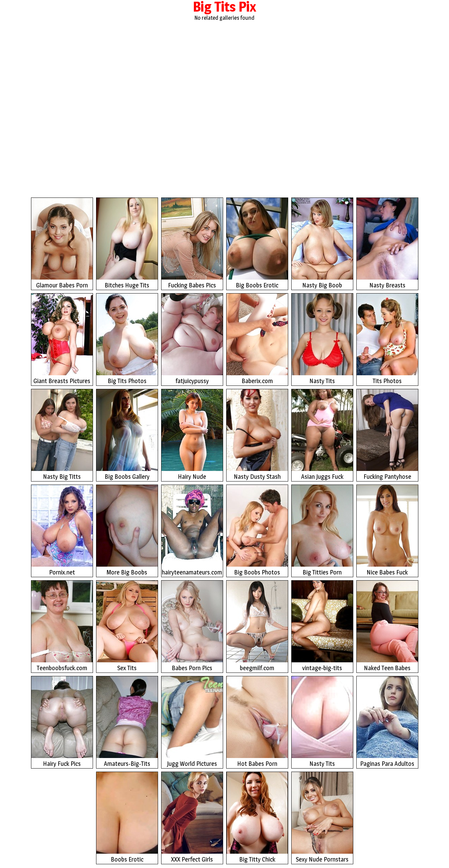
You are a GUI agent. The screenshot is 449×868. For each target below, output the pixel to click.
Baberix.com (257, 339)
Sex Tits (127, 626)
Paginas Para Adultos (387, 722)
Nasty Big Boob (322, 243)
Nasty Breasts (387, 243)
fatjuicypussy (192, 339)
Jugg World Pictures (192, 722)
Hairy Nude (192, 435)
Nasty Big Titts (62, 435)
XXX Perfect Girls (192, 817)
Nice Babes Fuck (387, 530)
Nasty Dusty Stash (257, 435)
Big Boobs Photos (257, 530)
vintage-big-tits (322, 626)
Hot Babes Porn (257, 722)
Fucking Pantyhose (387, 435)
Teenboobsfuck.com (62, 626)
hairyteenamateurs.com (192, 530)
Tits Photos (387, 339)
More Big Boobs (127, 530)
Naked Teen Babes (387, 626)
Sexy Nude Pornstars (322, 817)
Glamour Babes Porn (62, 243)
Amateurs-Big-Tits (127, 722)
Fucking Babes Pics (192, 243)
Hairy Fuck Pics (62, 722)
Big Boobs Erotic (257, 243)
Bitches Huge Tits (127, 243)
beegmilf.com (257, 626)
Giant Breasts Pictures (62, 339)
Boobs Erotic (127, 817)
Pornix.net (62, 530)
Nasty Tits (322, 339)
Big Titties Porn (322, 530)
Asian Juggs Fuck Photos (322, 435)
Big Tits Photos (127, 339)
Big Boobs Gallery (127, 435)
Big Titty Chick (257, 817)
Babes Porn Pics (192, 626)
